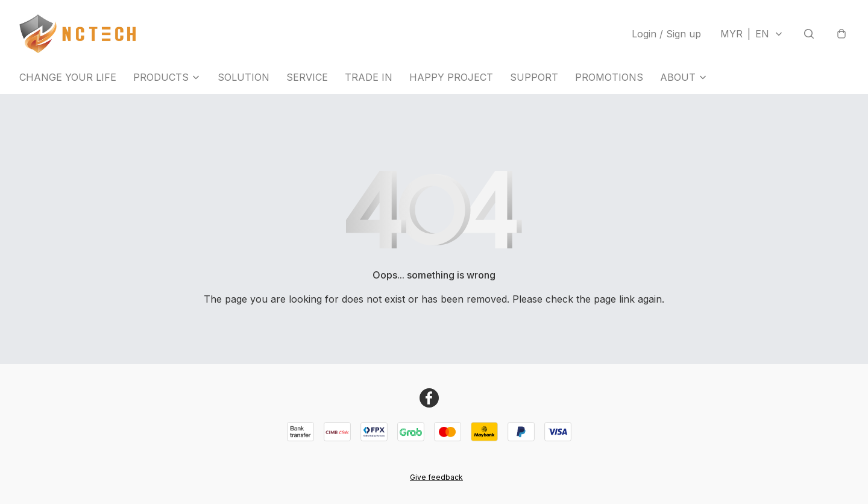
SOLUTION (244, 77)
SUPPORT (534, 77)
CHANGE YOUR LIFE (68, 77)
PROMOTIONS (609, 77)
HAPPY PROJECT (451, 77)
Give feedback (436, 477)
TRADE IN (369, 77)
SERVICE (307, 77)
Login (666, 34)
